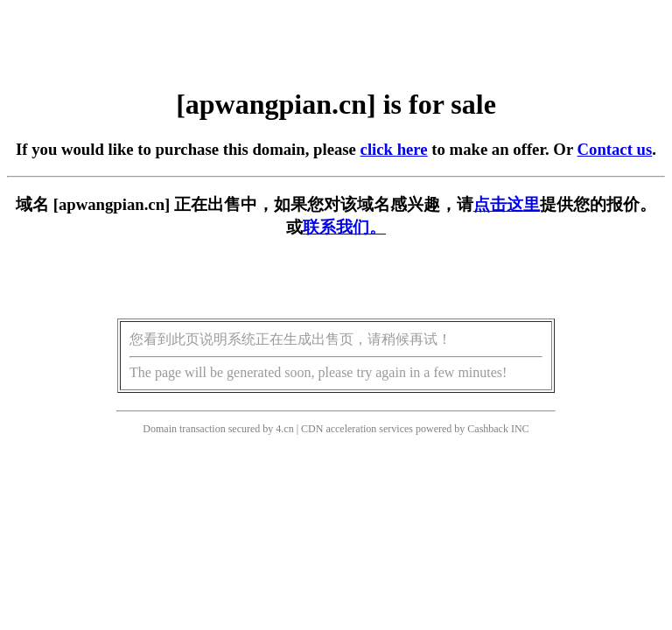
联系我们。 (344, 227)
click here (394, 149)
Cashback (488, 429)
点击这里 (507, 204)
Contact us (615, 149)
